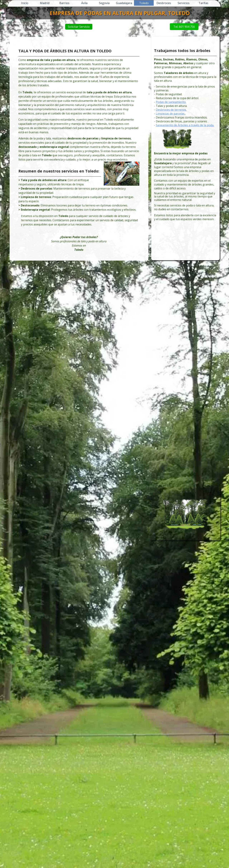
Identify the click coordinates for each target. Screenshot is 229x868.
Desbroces (164, 3)
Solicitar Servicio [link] (111, 27)
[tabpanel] (79, 150)
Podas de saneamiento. (175, 113)
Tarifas (203, 3)
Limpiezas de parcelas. (174, 122)
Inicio (25, 3)
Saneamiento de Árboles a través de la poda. (185, 131)
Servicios (184, 3)
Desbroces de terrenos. (175, 119)
